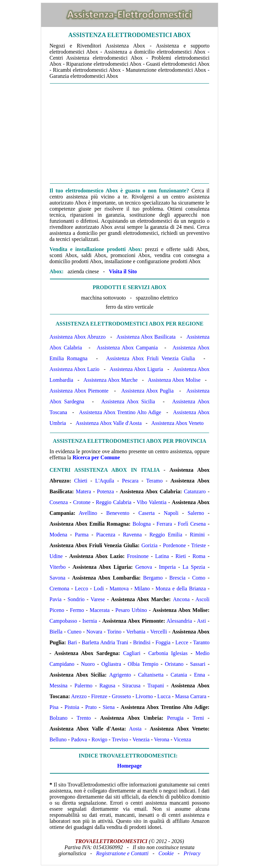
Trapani (156, 686)
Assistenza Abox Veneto (177, 423)
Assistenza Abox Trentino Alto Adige (120, 412)
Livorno (144, 696)
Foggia (163, 642)
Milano (142, 588)
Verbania (136, 632)
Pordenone (174, 545)
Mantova (119, 588)
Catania (179, 675)
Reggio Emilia (166, 535)
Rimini (197, 535)
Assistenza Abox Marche (110, 380)
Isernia (90, 621)
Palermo (83, 686)
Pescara (130, 481)
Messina (59, 686)
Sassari (198, 664)
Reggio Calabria (114, 502)
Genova (144, 567)
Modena (58, 535)
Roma (199, 556)
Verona (161, 739)
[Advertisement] (129, 133)
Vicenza (182, 739)
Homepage (130, 766)
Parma (82, 535)
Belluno (58, 739)
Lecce (182, 642)
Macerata (100, 610)
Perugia (175, 718)
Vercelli (159, 632)
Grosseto (122, 696)
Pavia (56, 599)
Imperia (167, 567)
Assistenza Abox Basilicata (146, 337)
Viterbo (58, 567)
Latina (162, 556)
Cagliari (132, 653)
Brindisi (142, 642)
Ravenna (132, 535)
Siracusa (131, 686)
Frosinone (138, 556)
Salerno (196, 513)
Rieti (181, 556)
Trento (84, 718)
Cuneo (75, 632)
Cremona (60, 588)
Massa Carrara (191, 696)
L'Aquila (105, 481)
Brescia (177, 578)
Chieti (81, 481)
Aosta (135, 729)
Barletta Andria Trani (105, 642)
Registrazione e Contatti (122, 853)
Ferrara (164, 524)
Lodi (99, 588)
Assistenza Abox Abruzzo (78, 337)
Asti (202, 621)
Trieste (199, 545)
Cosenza (59, 502)
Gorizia (149, 545)
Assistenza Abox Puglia (148, 391)
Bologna (142, 524)
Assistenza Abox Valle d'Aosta (109, 423)
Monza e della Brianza (181, 588)
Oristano (174, 664)
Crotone (82, 502)
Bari (72, 642)
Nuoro (88, 664)
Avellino (88, 513)
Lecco (81, 588)
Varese (98, 599)
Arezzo (79, 696)
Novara (94, 632)
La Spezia (194, 567)
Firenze (99, 696)
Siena (109, 707)
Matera (83, 491)
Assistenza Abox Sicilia (128, 401)
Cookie (166, 853)
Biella (56, 632)
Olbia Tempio (143, 664)
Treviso (120, 739)
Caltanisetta (151, 675)
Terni (198, 718)
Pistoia (72, 707)
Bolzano (59, 718)
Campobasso (63, 621)
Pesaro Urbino (131, 610)
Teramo (155, 481)
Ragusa (107, 686)
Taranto (202, 642)
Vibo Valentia (151, 502)
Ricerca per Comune (96, 457)
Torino (114, 632)
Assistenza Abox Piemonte (79, 391)
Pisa (54, 707)
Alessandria (179, 621)
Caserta (147, 513)
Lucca (164, 696)
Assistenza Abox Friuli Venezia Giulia (151, 358)
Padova (79, 739)
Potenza (105, 491)
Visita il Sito (123, 271)
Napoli (171, 513)
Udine (56, 556)
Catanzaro (195, 491)
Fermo (77, 610)
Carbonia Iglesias (168, 653)
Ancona (181, 599)
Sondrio (76, 599)
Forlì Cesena (192, 524)
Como (199, 578)
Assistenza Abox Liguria (136, 369)
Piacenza (106, 535)
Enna (199, 675)
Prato (91, 707)
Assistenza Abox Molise (174, 380)
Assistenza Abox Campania (127, 348)
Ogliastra (111, 664)
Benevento (118, 513)
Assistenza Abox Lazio (75, 369)
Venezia (141, 739)
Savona (57, 578)
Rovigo (99, 739)
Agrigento (120, 675)
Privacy (192, 853)
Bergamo (153, 578)
